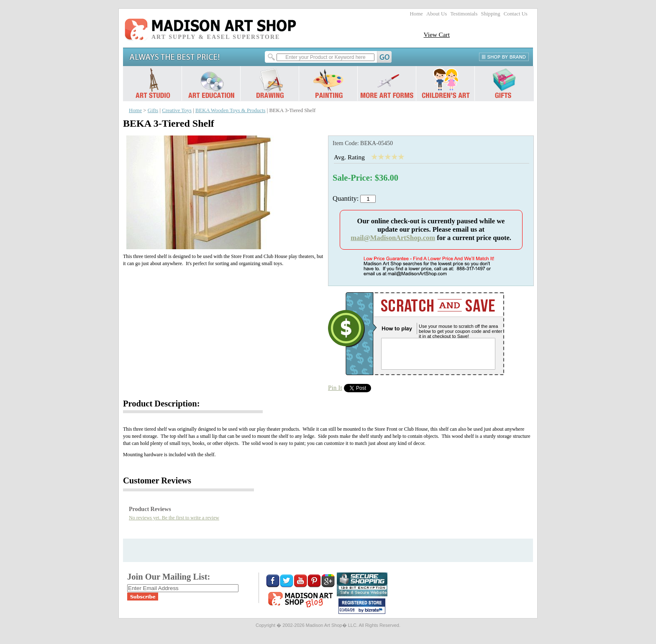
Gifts (153, 110)
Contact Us (516, 14)
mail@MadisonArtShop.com (393, 238)
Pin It (335, 387)
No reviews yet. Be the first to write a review (174, 518)
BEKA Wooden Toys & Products (231, 110)
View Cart (437, 34)
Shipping (491, 14)
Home (416, 14)
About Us (437, 14)
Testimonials (464, 14)
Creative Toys (177, 110)
